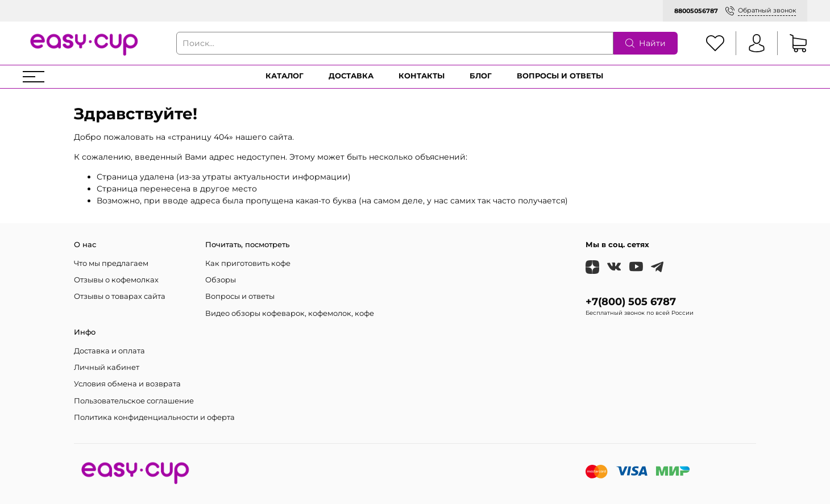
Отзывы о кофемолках (116, 280)
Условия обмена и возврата (127, 384)
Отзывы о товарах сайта (120, 296)
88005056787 (696, 11)
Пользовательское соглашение (134, 401)
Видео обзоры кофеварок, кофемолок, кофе (290, 313)
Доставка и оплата (109, 351)
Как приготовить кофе (248, 263)
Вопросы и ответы (560, 76)
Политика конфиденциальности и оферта (154, 417)
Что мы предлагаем (111, 263)
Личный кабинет (107, 367)
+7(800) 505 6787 (631, 301)
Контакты (422, 76)
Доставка (351, 76)
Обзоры (221, 280)
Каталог (285, 76)
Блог (481, 76)
